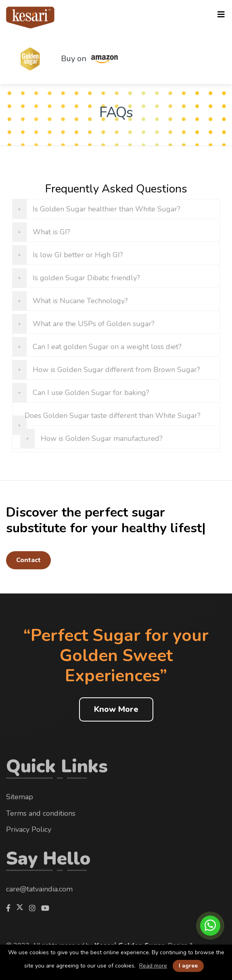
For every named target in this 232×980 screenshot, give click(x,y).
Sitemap (20, 797)
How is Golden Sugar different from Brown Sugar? (116, 370)
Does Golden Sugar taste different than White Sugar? (113, 416)
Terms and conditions (41, 813)
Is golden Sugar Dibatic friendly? (86, 278)
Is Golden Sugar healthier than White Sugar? (107, 209)
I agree (188, 966)
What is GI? (51, 232)
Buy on (95, 59)
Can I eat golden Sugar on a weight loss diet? (107, 347)
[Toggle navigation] (221, 15)
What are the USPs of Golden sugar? (94, 324)
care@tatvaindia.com (39, 889)
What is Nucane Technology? (80, 301)
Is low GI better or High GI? (78, 255)
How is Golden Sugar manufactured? (102, 438)
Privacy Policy (29, 829)
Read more (153, 966)
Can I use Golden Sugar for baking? (91, 393)
